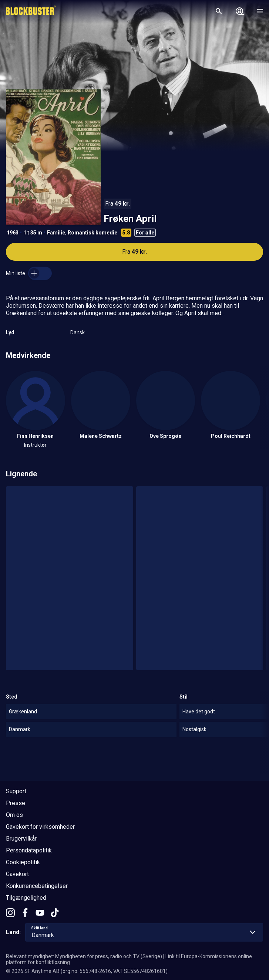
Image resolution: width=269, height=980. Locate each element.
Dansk (78, 332)
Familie (56, 233)
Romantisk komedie (93, 233)
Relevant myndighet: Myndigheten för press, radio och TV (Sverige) (84, 956)
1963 (13, 233)
